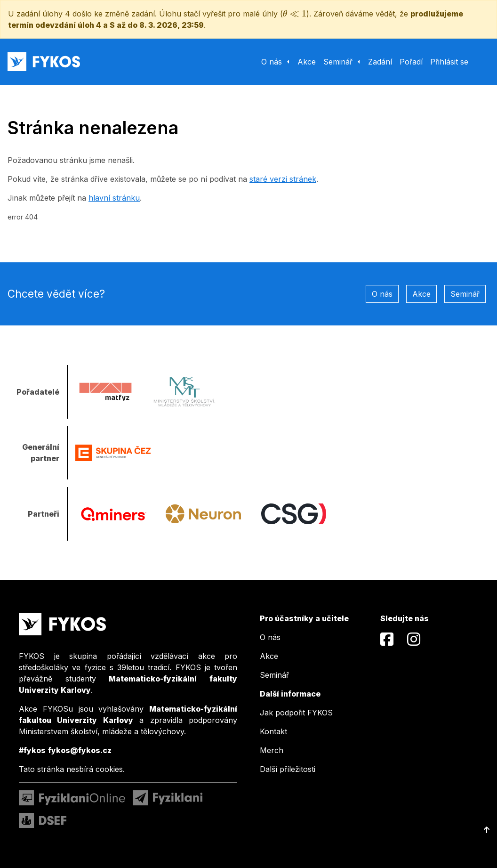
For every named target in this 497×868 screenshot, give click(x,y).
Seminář (465, 294)
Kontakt (273, 731)
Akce (421, 294)
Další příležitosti (288, 769)
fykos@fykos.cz (80, 750)
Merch (272, 750)
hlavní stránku (114, 198)
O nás (382, 294)
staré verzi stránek (283, 179)
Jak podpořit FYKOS (296, 713)
